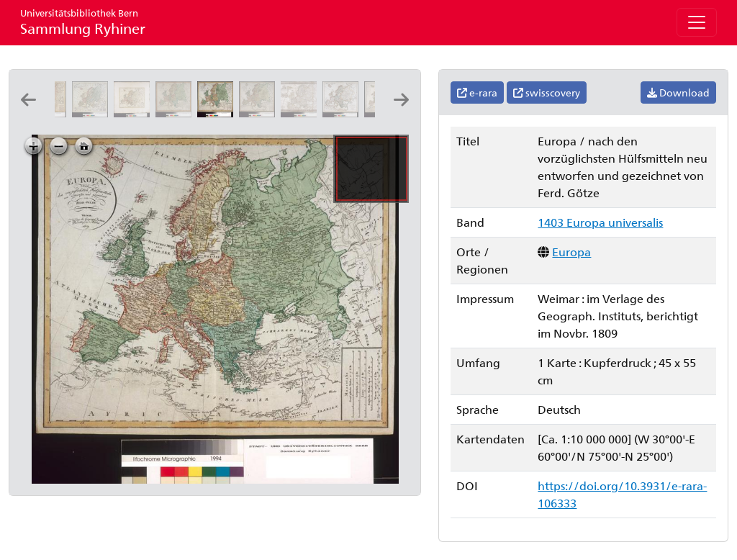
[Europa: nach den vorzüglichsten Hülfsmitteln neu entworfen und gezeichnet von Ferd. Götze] (176, 113)
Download (678, 92)
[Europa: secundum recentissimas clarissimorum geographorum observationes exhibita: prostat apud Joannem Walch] (93, 113)
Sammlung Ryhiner (83, 22)
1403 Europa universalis (600, 222)
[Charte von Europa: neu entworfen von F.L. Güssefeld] (135, 113)
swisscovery (547, 92)
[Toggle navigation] (697, 22)
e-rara (477, 92)
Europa (571, 252)
